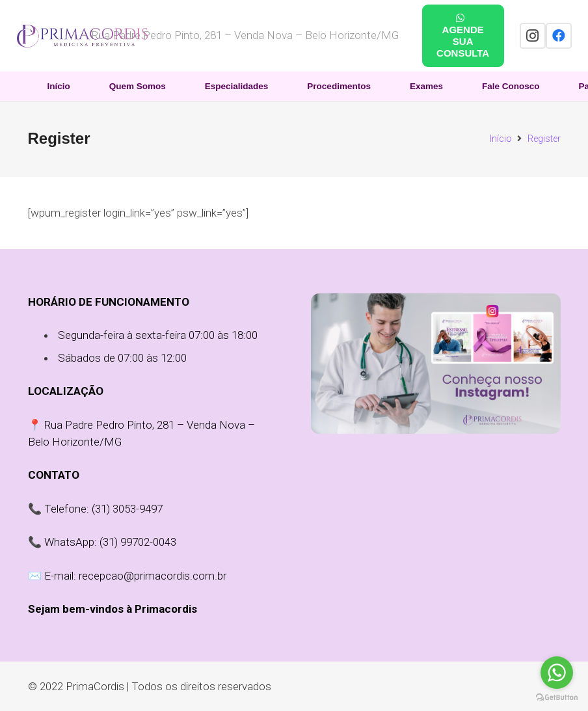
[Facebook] (559, 36)
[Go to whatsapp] (557, 673)
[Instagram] (533, 36)
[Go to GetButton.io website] (557, 698)
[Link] (82, 36)
